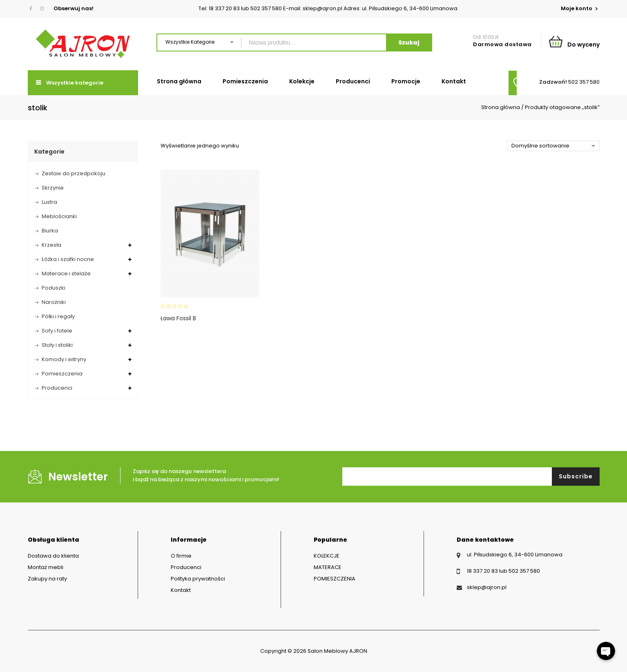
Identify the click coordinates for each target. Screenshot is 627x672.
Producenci (353, 81)
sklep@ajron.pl (487, 587)
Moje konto (577, 8)
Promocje (406, 81)
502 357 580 (584, 82)
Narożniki (54, 302)
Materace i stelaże (66, 273)
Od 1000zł (486, 37)
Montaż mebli (46, 567)
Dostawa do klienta (53, 556)
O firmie (181, 556)
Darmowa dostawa (502, 44)
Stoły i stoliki (57, 345)
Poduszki (54, 288)
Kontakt (454, 81)
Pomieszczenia (245, 81)
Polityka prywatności (198, 579)
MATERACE (328, 567)
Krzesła (51, 245)
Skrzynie (53, 188)
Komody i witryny (64, 359)
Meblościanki (59, 216)
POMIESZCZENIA (335, 579)
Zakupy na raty (47, 579)
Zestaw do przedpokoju (74, 173)
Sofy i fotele (57, 331)
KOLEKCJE (327, 556)
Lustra (49, 202)
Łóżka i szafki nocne (68, 259)
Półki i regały (58, 316)
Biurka (50, 231)
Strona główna (179, 81)
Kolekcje (302, 81)
